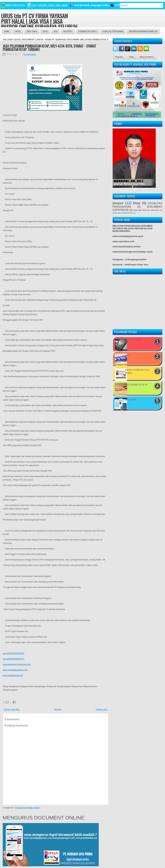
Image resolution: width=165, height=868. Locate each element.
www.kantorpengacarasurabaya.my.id (133, 252)
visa (136, 210)
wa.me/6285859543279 (13, 659)
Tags (131, 57)
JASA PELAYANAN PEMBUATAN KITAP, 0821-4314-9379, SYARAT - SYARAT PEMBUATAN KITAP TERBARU (49, 48)
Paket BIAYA (32, 31)
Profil (18, 31)
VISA (55, 31)
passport (68, 31)
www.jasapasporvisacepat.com (17, 664)
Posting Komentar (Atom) (28, 808)
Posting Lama (101, 709)
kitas (137, 203)
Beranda (58, 709)
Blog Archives (147, 57)
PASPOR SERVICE (150, 210)
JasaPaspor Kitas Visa (136, 265)
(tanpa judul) (131, 399)
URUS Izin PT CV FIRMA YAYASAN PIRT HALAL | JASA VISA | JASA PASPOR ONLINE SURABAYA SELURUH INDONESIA (39, 24)
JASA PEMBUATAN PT (136, 385)
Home (7, 31)
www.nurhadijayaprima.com (15, 670)
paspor (118, 203)
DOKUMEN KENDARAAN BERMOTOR (143, 31)
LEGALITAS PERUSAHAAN (113, 31)
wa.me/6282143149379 (13, 653)
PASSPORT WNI (133, 340)
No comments (30, 54)
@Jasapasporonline (136, 259)
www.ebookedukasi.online (127, 247)
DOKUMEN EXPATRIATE (88, 31)
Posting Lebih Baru (12, 709)
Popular (119, 57)
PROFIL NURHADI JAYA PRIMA (137, 371)
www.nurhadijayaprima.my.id (128, 236)
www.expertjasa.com (124, 241)
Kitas (45, 31)
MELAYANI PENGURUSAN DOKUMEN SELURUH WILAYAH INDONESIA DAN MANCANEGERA (133, 228)
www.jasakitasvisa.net (13, 675)
